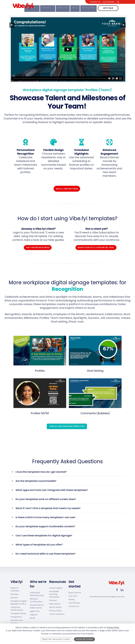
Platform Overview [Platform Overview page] (15, 589)
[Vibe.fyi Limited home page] (117, 586)
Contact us (95, 2)
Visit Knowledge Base (38, 246)
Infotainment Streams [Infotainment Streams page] (17, 622)
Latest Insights (56, 588)
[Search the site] (118, 2)
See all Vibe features (67, 188)
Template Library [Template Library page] (18, 613)
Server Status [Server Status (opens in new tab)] (55, 607)
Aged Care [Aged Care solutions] (35, 611)
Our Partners (109, 2)
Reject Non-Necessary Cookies (56, 639)
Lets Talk (108, 7)
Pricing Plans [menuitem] (87, 8)
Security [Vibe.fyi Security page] (14, 598)
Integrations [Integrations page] (16, 617)
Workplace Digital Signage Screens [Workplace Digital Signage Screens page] (19, 602)
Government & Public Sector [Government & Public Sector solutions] (37, 606)
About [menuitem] (74, 8)
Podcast (53, 600)
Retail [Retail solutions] (32, 618)
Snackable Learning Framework (54, 594)
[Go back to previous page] (12, 25)
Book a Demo (75, 593)
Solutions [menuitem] (45, 8)
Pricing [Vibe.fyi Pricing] (72, 599)
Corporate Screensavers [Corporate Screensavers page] (17, 609)
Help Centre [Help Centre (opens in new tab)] (55, 604)
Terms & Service (57, 614)
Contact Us (74, 606)
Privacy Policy (55, 611)
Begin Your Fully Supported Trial (96, 246)
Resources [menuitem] (62, 8)
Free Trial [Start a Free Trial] (73, 596)
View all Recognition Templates (67, 425)
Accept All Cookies (84, 639)
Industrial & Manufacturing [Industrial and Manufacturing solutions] (37, 594)
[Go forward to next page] (123, 25)
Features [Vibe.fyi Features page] (15, 594)
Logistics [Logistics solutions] (34, 615)
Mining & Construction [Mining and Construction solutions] (36, 600)
